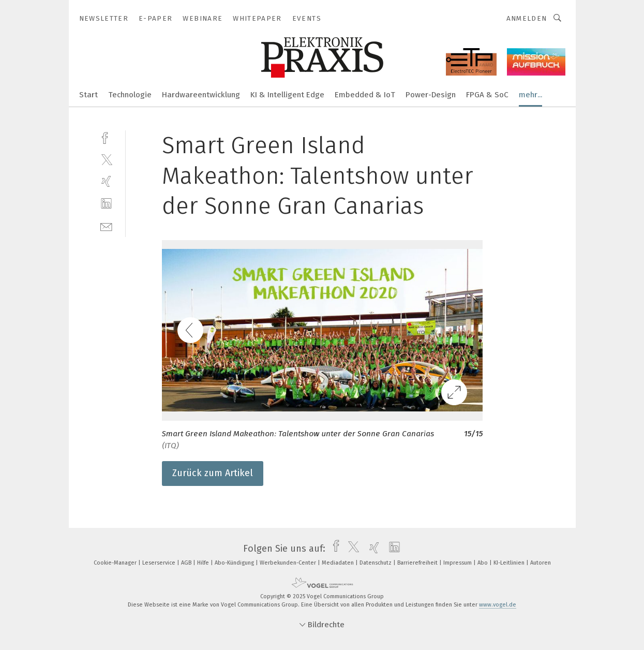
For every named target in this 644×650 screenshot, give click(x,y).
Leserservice (160, 563)
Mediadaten (339, 563)
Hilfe (204, 563)
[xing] (106, 181)
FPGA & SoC (487, 95)
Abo (483, 563)
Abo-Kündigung (235, 563)
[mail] (106, 226)
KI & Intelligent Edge (287, 95)
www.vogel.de (498, 605)
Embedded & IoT (365, 95)
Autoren (541, 563)
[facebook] (106, 137)
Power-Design (431, 95)
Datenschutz (376, 563)
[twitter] (106, 159)
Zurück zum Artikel (213, 473)
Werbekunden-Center (289, 563)
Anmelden (527, 18)
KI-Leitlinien (510, 563)
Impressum (458, 563)
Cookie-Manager (116, 563)
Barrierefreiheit (418, 563)
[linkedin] (106, 204)
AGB (187, 563)
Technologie (130, 95)
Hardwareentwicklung (201, 95)
